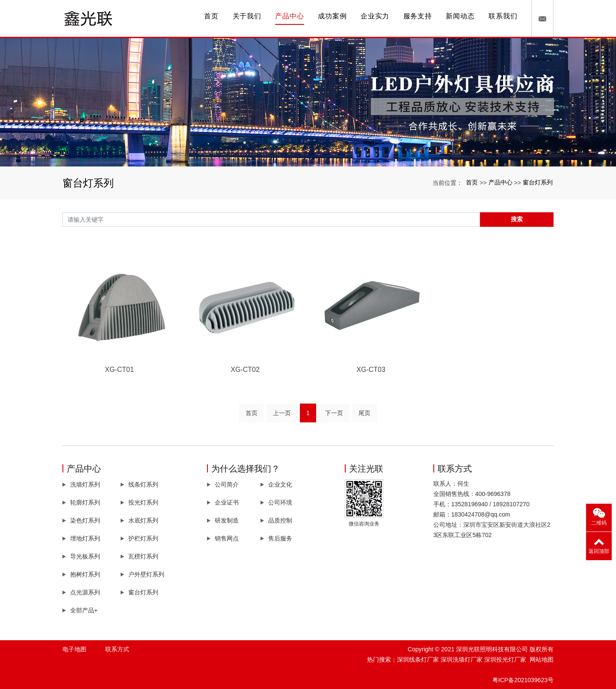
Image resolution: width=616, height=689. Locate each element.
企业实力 (375, 16)
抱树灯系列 (85, 574)
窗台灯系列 (538, 182)
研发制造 (227, 520)
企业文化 (280, 484)
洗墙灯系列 (85, 484)
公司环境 (280, 502)
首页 (211, 16)
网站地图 (542, 659)
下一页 (334, 413)
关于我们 (247, 16)
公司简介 (227, 484)
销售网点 (227, 538)
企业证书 (227, 502)
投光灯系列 (143, 502)
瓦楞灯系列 (143, 556)
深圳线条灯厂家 (418, 659)
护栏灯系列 (143, 538)
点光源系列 (85, 592)
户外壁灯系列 (146, 574)
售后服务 (280, 538)
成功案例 (332, 16)
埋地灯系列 (85, 538)
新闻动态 (460, 16)
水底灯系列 (143, 520)
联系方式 (117, 649)
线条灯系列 (143, 484)
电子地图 (74, 649)
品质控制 (280, 520)
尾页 (364, 413)
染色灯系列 (85, 520)
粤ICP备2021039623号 (523, 680)
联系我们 (503, 16)
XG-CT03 (371, 370)
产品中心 (289, 16)
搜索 (517, 219)
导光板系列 (85, 556)
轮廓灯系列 (85, 502)
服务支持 (418, 16)
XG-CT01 (119, 370)
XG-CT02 (245, 370)
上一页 (282, 413)
